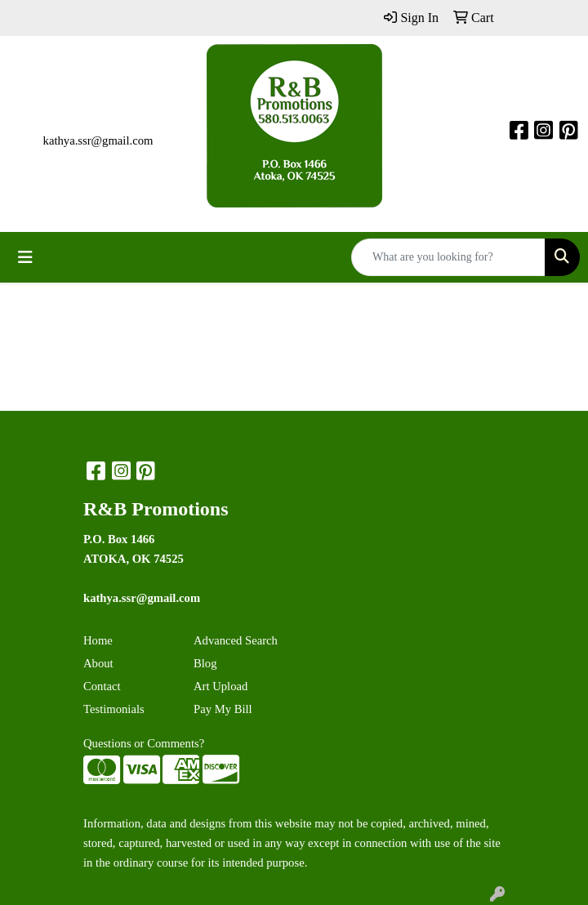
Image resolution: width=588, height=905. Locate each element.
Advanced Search (236, 640)
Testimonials (114, 709)
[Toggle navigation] (25, 257)
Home (98, 640)
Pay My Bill (223, 709)
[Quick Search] (448, 257)
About (98, 663)
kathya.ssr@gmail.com (98, 140)
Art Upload (220, 686)
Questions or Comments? (144, 743)
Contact (102, 686)
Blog (205, 663)
